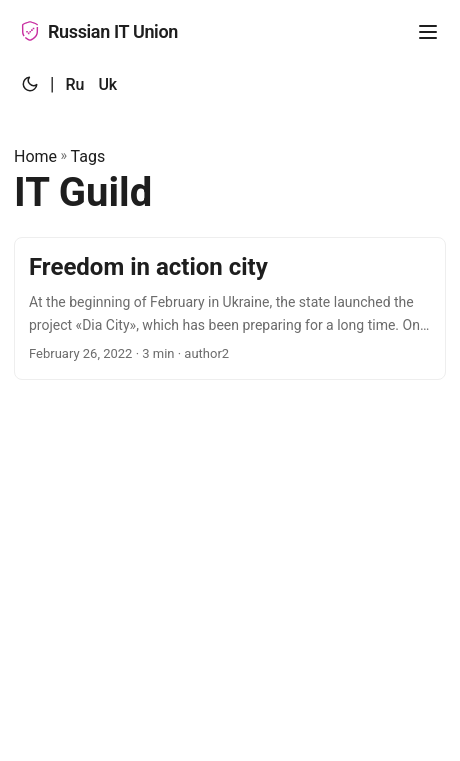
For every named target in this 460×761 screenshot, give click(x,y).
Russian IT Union (99, 31)
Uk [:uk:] (107, 84)
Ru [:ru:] (74, 84)
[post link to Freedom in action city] (230, 308)
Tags (88, 156)
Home (35, 156)
